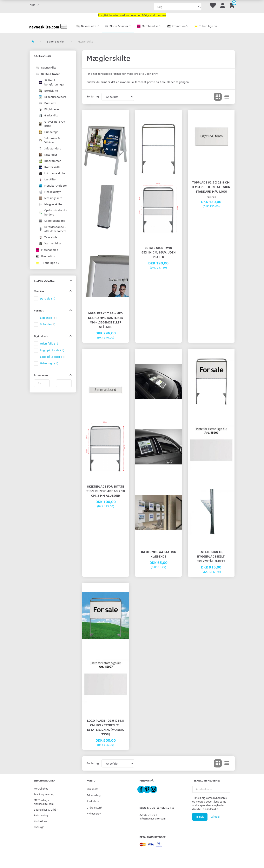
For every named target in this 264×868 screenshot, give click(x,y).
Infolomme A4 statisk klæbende (158, 554)
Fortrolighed (41, 788)
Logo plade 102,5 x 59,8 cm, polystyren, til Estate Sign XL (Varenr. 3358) (105, 727)
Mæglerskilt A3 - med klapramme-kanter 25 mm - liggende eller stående (106, 320)
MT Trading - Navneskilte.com (44, 802)
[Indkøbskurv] (232, 5)
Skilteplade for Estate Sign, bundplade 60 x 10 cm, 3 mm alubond (106, 491)
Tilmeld (200, 817)
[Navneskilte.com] (48, 26)
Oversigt (39, 827)
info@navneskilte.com (153, 818)
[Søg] (200, 7)
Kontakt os (40, 821)
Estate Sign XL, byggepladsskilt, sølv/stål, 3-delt (211, 556)
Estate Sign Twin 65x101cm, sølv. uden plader (159, 252)
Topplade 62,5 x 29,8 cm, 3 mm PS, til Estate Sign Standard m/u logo (211, 187)
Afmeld (215, 817)
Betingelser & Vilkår (46, 809)
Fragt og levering (44, 794)
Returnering (41, 815)
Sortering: (93, 96)
